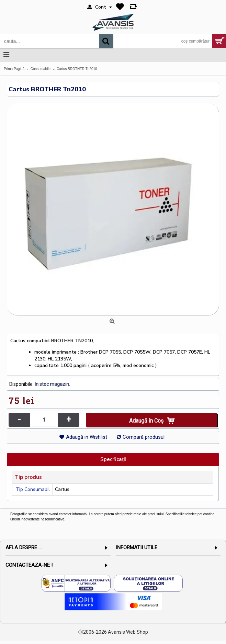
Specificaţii (113, 459)
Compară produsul (144, 437)
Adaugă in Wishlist (87, 437)
